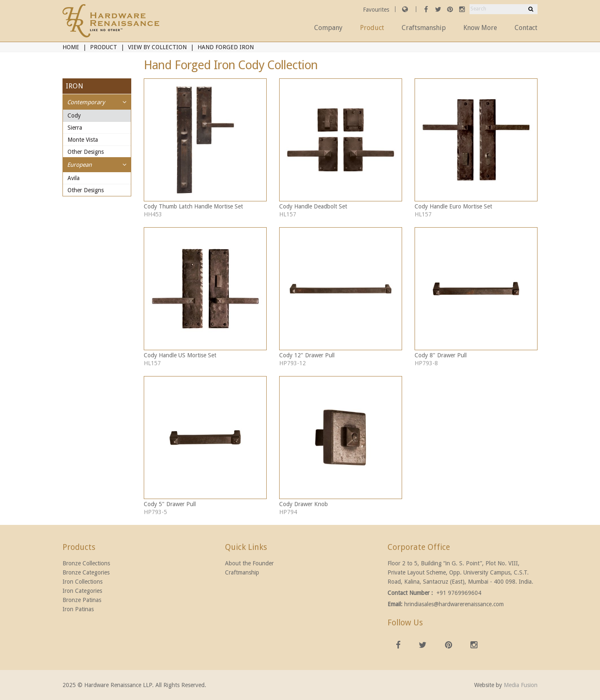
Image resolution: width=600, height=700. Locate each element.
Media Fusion (521, 685)
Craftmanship (242, 572)
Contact (526, 28)
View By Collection (157, 47)
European (79, 165)
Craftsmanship (424, 28)
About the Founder (249, 563)
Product (372, 28)
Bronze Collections (86, 563)
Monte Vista (83, 140)
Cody (74, 115)
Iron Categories (82, 591)
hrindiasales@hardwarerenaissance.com (454, 604)
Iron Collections (82, 582)
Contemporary (86, 102)
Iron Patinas (78, 609)
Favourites (377, 10)
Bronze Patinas (82, 600)
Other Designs (86, 152)
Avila (74, 178)
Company (328, 28)
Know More (480, 28)
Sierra (75, 128)
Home (71, 47)
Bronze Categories (86, 572)
